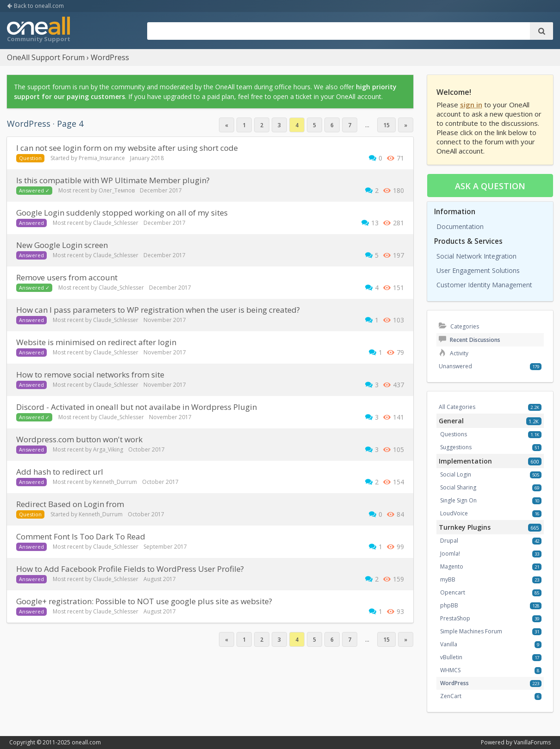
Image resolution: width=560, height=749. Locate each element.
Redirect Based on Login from (70, 504)
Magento (452, 566)
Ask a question (490, 186)
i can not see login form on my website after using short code (127, 148)
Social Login (456, 474)
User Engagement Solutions (478, 270)
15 (386, 125)
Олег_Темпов (117, 190)
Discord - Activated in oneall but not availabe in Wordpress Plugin (137, 407)
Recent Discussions (470, 340)
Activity (454, 353)
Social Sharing (458, 487)
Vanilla (449, 644)
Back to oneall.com (35, 6)
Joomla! (450, 554)
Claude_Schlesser (116, 223)
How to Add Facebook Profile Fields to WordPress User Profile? (130, 569)
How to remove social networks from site (90, 374)
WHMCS (450, 670)
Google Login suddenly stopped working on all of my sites (122, 213)
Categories (459, 326)
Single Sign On (458, 500)
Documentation (460, 226)
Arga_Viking (108, 449)
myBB (448, 579)
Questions (454, 434)
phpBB (449, 605)
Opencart (453, 592)
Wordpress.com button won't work (79, 439)
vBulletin (451, 657)
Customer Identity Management (484, 285)
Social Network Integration (476, 256)
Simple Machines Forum (471, 631)
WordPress (454, 683)
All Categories (457, 407)
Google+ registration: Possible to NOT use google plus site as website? (144, 601)
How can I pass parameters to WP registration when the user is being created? (158, 310)
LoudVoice (454, 513)
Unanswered (455, 366)
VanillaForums (532, 742)
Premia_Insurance (102, 158)
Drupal (449, 541)
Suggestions (456, 447)
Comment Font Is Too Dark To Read (81, 536)
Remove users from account (67, 277)
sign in (471, 105)
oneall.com (86, 742)
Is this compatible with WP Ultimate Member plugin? (113, 180)
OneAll (38, 31)
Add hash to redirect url (60, 472)
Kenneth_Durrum (115, 482)
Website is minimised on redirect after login (96, 342)
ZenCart (451, 696)
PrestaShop (455, 618)
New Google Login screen (62, 245)
